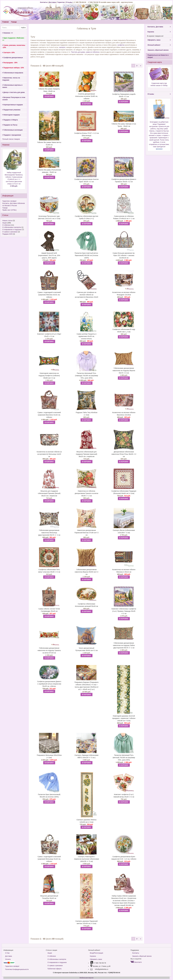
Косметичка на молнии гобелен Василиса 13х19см (124, 414)
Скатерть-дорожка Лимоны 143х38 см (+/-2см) (86, 821)
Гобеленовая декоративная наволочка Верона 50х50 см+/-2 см (87, 572)
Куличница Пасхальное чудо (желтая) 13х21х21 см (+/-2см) (49, 217)
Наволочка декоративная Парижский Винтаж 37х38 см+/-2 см (87, 533)
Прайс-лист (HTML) (9, 210)
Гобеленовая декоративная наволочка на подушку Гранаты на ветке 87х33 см (49, 650)
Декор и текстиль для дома (13, 92)
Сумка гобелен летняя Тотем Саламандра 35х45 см (49, 610)
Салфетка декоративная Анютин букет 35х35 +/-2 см (87, 180)
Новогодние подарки (11, 115)
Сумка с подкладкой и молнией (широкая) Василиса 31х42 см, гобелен (49, 415)
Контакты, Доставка (159, 27)
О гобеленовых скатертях (12, 227)
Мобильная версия (86, 978)
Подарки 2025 (7, 234)
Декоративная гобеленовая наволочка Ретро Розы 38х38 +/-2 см (124, 454)
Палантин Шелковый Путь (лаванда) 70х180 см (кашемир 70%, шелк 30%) (86, 376)
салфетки (121, 45)
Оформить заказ (159, 40)
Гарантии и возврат (9, 201)
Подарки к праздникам (12, 135)
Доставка (52, 2)
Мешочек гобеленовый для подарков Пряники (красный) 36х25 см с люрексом (86, 454)
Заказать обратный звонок (158, 50)
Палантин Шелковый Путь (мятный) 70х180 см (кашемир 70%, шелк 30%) (124, 758)
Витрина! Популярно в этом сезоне (14, 98)
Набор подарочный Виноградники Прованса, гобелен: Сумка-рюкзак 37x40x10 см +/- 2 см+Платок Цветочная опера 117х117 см (14, 179)
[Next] (141, 66)
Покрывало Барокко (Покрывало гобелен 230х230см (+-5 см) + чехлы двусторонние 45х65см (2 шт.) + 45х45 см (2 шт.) (86, 686)
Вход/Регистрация (97, 953)
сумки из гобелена (92, 52)
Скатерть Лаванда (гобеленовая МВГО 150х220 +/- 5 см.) (86, 756)
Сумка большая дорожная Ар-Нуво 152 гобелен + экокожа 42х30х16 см (124, 255)
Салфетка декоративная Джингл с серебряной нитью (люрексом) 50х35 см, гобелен (49, 684)
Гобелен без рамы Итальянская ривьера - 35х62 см (49, 171)
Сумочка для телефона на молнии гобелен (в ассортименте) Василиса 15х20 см (86, 296)
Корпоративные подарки (13, 105)
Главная (5, 22)
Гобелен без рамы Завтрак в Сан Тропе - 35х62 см (124, 125)
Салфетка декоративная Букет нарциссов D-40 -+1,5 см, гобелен (124, 858)
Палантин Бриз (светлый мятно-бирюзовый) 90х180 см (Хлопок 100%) (87, 255)
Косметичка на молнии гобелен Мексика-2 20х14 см (124, 571)
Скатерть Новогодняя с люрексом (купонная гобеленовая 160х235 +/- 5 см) (87, 859)
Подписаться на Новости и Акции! (158, 56)
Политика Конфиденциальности (17, 969)
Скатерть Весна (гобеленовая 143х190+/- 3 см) (124, 531)
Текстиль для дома (78, 52)
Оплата (8, 959)
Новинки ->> (8, 33)
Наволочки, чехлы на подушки (11, 79)
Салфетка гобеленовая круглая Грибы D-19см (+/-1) (86, 217)
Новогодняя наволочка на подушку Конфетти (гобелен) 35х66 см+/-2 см (49, 376)
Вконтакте (136, 962)
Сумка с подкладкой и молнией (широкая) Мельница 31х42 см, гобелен (49, 859)
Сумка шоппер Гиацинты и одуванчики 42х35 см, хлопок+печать (86, 336)
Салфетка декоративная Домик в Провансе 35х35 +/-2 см (124, 180)
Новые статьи (7, 221)
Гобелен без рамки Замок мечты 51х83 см (49, 144)
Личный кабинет (159, 45)
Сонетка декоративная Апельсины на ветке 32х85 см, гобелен (86, 96)
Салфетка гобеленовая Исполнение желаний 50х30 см (86, 605)
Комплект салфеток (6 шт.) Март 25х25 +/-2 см (49, 335)
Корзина (159, 32)
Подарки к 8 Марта (10, 120)
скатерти (62, 47)
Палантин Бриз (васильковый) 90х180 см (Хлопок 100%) (49, 796)
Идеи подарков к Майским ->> (14, 39)
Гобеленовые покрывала (13, 73)
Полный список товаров (11, 139)
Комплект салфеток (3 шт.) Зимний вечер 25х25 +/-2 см (124, 796)
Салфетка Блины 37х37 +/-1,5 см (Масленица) (86, 134)
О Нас (7, 953)
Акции (5, 223)
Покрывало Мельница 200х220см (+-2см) (49, 756)
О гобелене (7, 225)
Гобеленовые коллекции (12, 130)
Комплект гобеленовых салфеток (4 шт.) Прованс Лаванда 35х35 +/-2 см (124, 611)
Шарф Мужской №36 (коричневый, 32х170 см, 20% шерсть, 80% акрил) (49, 255)
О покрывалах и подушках (12, 230)
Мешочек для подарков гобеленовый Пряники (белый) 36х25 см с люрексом (49, 493)
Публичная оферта (55, 969)
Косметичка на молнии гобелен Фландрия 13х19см (124, 294)
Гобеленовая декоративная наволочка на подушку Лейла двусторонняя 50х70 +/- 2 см (124, 645)
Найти (23, 28)
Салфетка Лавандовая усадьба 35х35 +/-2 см (124, 95)
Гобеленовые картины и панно (12, 86)
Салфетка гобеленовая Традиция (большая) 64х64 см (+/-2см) (124, 492)
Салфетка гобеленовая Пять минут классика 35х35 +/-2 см (49, 571)
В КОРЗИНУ (49, 96)
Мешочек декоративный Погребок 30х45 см (49, 897)
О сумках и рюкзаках (10, 232)
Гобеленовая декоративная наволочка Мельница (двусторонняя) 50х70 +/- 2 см (49, 533)
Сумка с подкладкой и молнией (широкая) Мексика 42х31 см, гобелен (49, 295)
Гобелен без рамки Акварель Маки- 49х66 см (49, 90)
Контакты (44, 2)
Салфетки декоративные (13, 58)
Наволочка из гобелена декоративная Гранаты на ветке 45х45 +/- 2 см (86, 493)
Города (14, 22)
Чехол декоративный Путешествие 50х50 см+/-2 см (86, 649)
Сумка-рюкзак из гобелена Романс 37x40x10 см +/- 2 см (124, 217)
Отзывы (69, 2)
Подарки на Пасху (10, 125)
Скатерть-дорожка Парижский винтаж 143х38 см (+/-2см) (86, 922)
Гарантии (61, 2)
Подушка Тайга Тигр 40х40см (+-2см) (86, 414)
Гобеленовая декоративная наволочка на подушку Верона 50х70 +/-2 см (124, 371)
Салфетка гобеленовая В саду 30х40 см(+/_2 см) (124, 331)
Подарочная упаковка (11, 110)
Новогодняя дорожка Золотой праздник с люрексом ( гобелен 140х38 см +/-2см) (124, 718)
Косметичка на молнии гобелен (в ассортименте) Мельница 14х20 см (49, 454)
